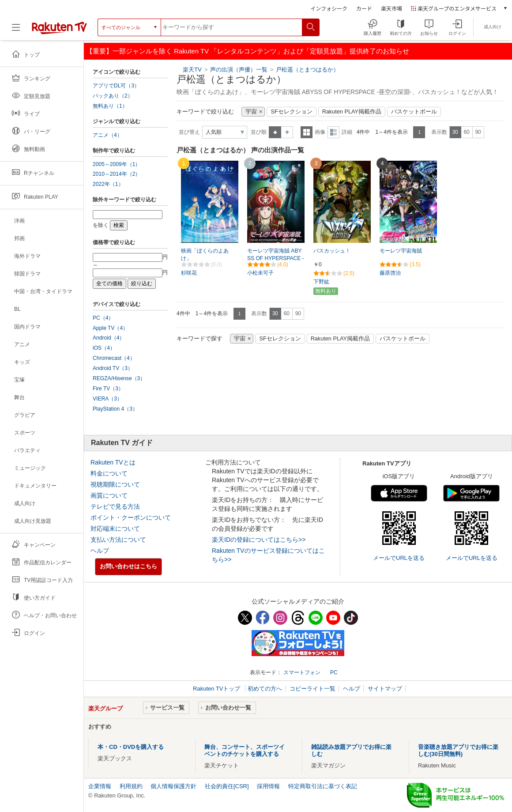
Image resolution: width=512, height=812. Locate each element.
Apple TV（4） (110, 328)
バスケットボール (414, 112)
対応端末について (115, 529)
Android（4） (109, 338)
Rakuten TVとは (113, 462)
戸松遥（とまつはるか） (307, 70)
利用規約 (131, 786)
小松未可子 (260, 273)
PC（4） (103, 318)
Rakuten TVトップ (217, 689)
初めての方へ (265, 689)
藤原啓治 (390, 273)
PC (334, 672)
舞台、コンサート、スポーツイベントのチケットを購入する (245, 750)
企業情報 (100, 786)
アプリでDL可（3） (116, 86)
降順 (287, 132)
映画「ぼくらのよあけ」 (205, 255)
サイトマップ (385, 689)
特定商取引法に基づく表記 (323, 786)
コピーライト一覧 (312, 689)
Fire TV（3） (108, 389)
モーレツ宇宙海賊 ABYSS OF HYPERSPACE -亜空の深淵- (276, 258)
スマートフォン (302, 672)
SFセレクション (291, 112)
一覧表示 (307, 132)
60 (466, 132)
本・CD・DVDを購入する (131, 747)
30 (455, 132)
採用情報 (268, 786)
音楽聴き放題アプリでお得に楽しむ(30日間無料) (458, 750)
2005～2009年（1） (117, 164)
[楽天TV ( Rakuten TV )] (59, 31)
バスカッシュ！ (332, 251)
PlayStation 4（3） (115, 409)
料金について (109, 473)
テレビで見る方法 (115, 506)
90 (478, 132)
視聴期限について (115, 484)
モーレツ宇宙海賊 (401, 251)
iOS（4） (104, 348)
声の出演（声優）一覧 (239, 70)
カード (364, 8)
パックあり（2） (113, 96)
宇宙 (251, 112)
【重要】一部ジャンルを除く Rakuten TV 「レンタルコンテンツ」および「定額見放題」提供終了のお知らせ (248, 51)
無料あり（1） (110, 106)
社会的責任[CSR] (227, 786)
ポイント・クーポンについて (131, 517)
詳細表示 (333, 132)
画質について (109, 495)
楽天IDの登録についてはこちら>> (259, 540)
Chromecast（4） (114, 358)
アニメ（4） (107, 135)
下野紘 (321, 282)
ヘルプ (100, 551)
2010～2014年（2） (117, 174)
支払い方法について (118, 540)
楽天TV (192, 70)
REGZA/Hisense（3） (119, 378)
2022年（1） (108, 184)
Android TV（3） (113, 368)
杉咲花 (189, 273)
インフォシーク (329, 8)
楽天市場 (392, 8)
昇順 (275, 132)
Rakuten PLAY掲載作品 (352, 112)
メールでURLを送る (399, 558)
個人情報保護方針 (173, 786)
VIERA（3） (107, 399)
